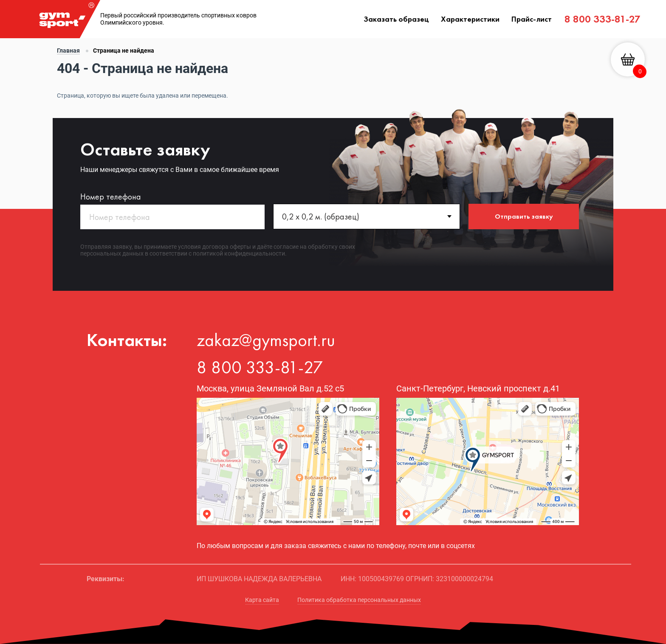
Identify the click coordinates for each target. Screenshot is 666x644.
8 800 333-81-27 (603, 19)
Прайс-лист (532, 19)
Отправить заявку (524, 216)
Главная (68, 51)
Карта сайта (262, 600)
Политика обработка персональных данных (359, 600)
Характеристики (470, 19)
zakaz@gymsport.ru (266, 340)
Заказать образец (396, 19)
